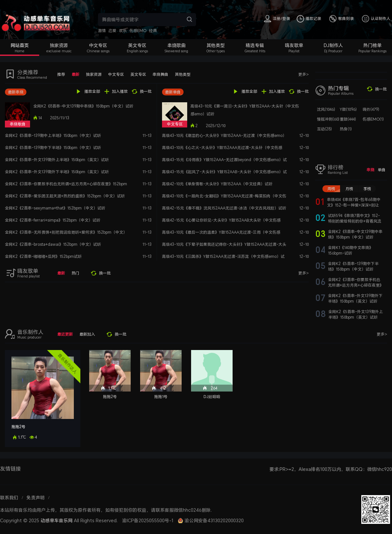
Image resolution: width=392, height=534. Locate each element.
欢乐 (123, 31)
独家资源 (59, 45)
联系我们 (9, 498)
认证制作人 (381, 18)
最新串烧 (16, 92)
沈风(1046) (326, 109)
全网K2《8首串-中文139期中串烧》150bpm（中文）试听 (83, 106)
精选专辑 (255, 45)
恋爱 (112, 31)
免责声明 (36, 498)
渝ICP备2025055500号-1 (148, 520)
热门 (75, 273)
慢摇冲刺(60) (328, 119)
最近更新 (65, 334)
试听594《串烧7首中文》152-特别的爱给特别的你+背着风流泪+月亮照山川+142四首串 (355, 221)
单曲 (382, 170)
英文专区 (137, 45)
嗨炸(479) (371, 109)
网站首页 (20, 45)
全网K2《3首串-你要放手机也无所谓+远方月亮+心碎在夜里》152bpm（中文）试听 (356, 285)
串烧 (370, 170)
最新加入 (87, 334)
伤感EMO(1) (373, 119)
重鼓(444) (348, 119)
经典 (153, 31)
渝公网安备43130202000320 (214, 520)
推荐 (61, 74)
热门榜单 (372, 45)
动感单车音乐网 (57, 520)
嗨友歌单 (294, 45)
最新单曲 (173, 92)
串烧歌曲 (176, 45)
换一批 (146, 91)
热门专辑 (338, 88)
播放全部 (92, 91)
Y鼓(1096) (348, 109)
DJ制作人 (333, 45)
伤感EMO (138, 31)
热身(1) (346, 129)
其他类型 (216, 45)
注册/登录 (281, 18)
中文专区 (98, 45)
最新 (75, 74)
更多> (303, 74)
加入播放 (120, 91)
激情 (102, 31)
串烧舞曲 (160, 74)
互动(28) (324, 129)
